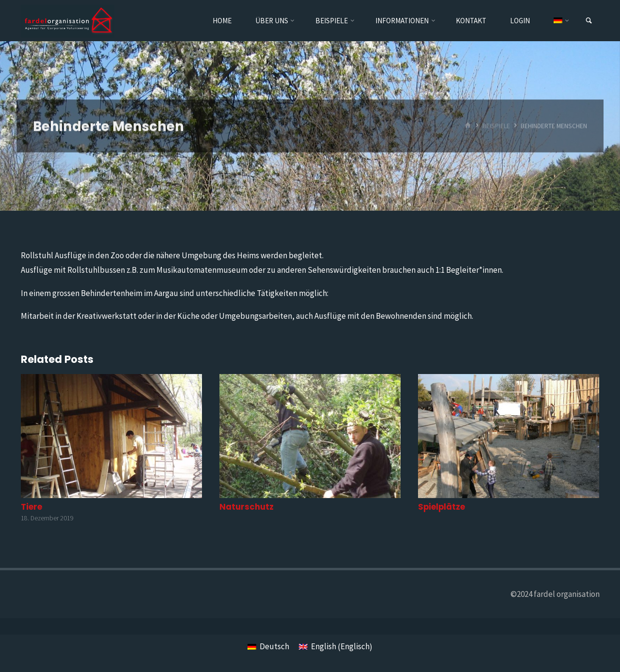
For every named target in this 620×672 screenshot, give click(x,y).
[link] (589, 21)
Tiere (31, 507)
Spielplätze (442, 507)
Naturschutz (247, 507)
